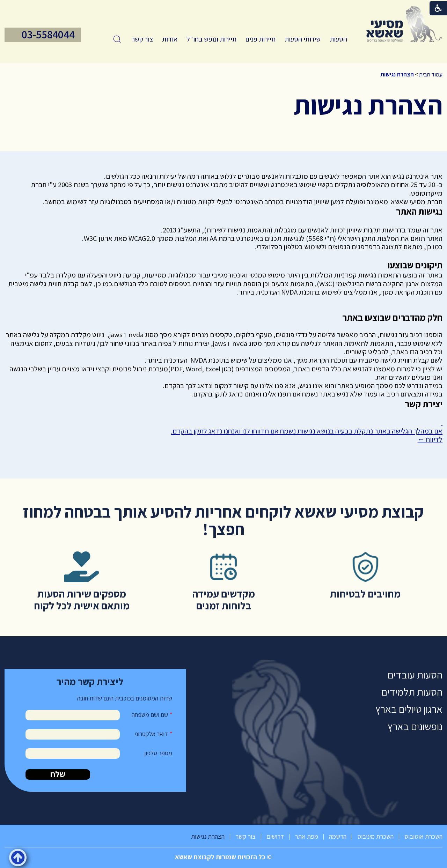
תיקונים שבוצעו (415, 265)
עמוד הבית (431, 74)
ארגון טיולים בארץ (409, 709)
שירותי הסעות (303, 39)
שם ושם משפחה (150, 715)
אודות (170, 39)
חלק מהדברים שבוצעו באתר (392, 317)
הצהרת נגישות (397, 74)
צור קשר (142, 39)
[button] (117, 39)
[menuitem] (338, 39)
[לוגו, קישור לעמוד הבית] (404, 24)
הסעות (338, 39)
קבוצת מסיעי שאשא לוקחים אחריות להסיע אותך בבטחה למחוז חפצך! (223, 520)
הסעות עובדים (415, 675)
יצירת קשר (424, 404)
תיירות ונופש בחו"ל (211, 39)
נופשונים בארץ (415, 726)
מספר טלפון (158, 753)
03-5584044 (48, 35)
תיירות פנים (261, 39)
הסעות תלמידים (412, 692)
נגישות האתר (419, 211)
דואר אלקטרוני (151, 734)
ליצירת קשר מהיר (90, 681)
